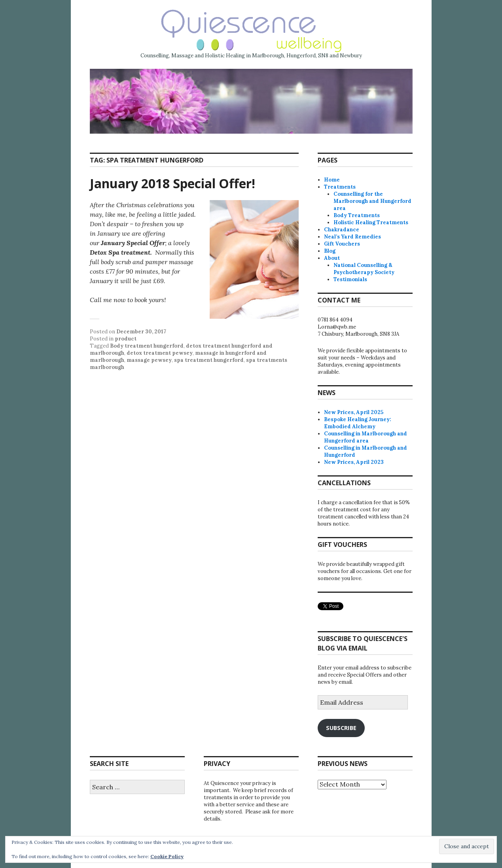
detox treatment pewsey (160, 353)
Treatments (340, 187)
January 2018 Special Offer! (172, 183)
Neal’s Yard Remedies (352, 237)
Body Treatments (357, 215)
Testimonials (350, 279)
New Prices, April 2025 (354, 412)
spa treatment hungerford (209, 360)
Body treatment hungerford (147, 346)
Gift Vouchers (342, 244)
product (126, 339)
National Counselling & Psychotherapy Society (364, 269)
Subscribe (341, 728)
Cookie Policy (167, 856)
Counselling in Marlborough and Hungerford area (366, 437)
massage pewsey (149, 360)
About (332, 258)
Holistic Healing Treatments (371, 222)
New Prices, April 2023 (354, 462)
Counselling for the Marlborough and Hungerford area (372, 201)
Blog (330, 251)
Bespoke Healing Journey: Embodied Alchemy (358, 423)
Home (332, 180)
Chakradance (342, 230)
